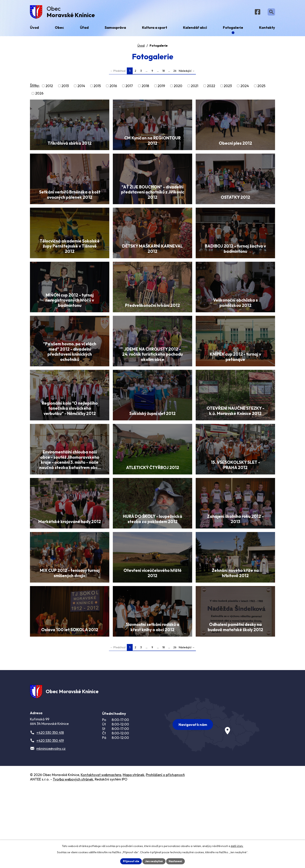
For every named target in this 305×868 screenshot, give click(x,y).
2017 (129, 87)
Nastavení (176, 861)
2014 (81, 87)
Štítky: (35, 86)
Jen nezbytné (154, 861)
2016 (113, 87)
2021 (195, 87)
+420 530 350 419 (50, 820)
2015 (97, 87)
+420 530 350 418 (50, 812)
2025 (261, 87)
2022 (211, 87)
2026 (39, 94)
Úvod (141, 46)
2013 (65, 87)
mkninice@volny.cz (51, 828)
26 (175, 72)
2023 (228, 87)
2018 (145, 87)
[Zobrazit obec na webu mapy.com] (212, 803)
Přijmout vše (130, 861)
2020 (178, 87)
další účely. (237, 846)
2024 (245, 87)
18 (163, 72)
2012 (49, 87)
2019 (161, 87)
